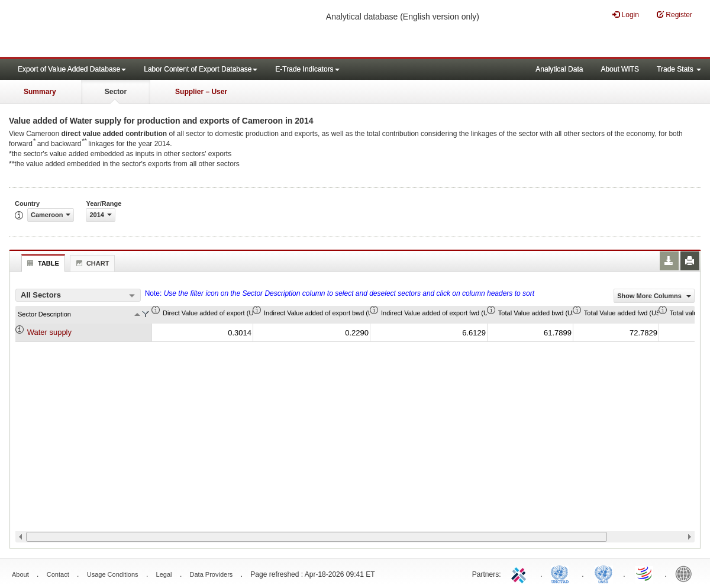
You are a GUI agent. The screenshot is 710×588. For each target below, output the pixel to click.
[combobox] (78, 295)
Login (626, 14)
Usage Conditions (113, 574)
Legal (164, 574)
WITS (118, 30)
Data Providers (212, 574)
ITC (521, 573)
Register (674, 14)
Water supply (49, 332)
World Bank (686, 573)
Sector (116, 92)
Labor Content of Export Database (201, 69)
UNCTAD (562, 573)
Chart (91, 263)
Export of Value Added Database (72, 69)
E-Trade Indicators (307, 69)
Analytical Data (559, 69)
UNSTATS (603, 573)
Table (42, 263)
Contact (58, 574)
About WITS (620, 69)
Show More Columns (654, 296)
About (20, 574)
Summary (40, 92)
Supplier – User (201, 92)
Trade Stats (679, 69)
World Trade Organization (645, 573)
